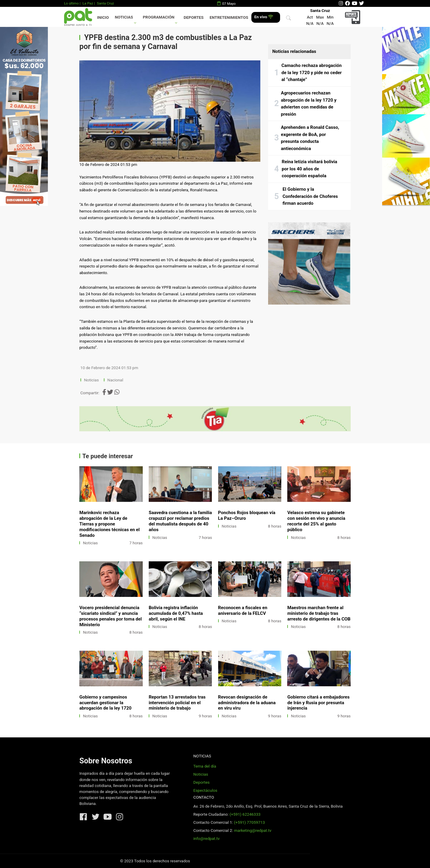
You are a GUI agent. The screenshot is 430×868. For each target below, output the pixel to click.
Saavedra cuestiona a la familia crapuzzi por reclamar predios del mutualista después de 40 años (180, 521)
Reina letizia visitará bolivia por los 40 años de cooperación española (309, 169)
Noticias (124, 17)
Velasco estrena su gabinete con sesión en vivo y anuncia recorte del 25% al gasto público (316, 521)
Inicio (103, 17)
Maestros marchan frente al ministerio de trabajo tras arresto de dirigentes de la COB (319, 613)
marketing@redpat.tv (253, 830)
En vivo (264, 17)
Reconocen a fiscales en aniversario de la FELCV (243, 610)
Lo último (71, 3)
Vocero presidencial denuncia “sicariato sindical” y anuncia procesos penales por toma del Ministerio (110, 616)
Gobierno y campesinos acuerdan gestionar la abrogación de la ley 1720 (105, 703)
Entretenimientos (229, 17)
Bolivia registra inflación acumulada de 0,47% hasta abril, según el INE (176, 613)
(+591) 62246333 (245, 814)
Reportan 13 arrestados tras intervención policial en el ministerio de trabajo (177, 703)
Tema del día (205, 766)
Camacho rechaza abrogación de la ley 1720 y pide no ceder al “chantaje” (311, 72)
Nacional (116, 380)
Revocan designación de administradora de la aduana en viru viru (247, 703)
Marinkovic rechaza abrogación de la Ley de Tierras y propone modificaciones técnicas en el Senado (109, 524)
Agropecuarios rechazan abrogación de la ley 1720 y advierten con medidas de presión (309, 104)
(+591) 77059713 (249, 822)
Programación (159, 17)
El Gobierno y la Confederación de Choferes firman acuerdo (310, 196)
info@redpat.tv (206, 839)
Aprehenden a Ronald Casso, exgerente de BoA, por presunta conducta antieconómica (310, 138)
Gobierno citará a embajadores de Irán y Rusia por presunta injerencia (318, 703)
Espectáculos (205, 790)
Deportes (194, 17)
